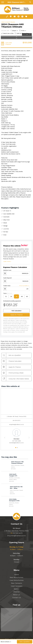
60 (27, 296)
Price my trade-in (25, 286)
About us (16, 595)
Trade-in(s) (7, 286)
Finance (16, 592)
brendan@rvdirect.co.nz (16, 443)
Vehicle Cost (7, 270)
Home (17, 575)
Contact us (16, 597)
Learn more (7, 261)
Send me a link (7, 33)
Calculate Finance (9, 44)
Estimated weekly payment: (12, 301)
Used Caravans (17, 586)
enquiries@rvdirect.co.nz (16, 424)
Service (17, 589)
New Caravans (17, 583)
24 (11, 296)
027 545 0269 (16, 441)
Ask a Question (25, 642)
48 (22, 296)
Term (8, 293)
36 (16, 296)
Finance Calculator (12, 361)
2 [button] (17, 448)
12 (6, 296)
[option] (16, 436)
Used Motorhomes (17, 580)
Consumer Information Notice (16, 379)
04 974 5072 (17, 420)
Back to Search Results (8, 22)
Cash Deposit (7, 278)
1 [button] (16, 448)
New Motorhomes (17, 577)
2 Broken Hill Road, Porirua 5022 (16, 531)
